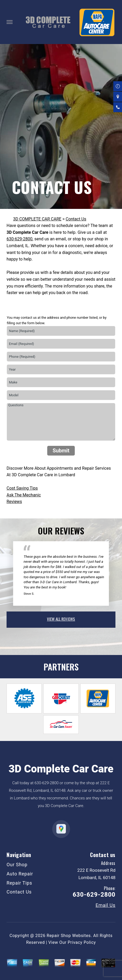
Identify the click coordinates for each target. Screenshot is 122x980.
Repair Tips (19, 883)
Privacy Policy (82, 942)
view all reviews (61, 619)
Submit (61, 451)
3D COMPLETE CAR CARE (37, 219)
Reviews (14, 502)
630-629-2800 (20, 239)
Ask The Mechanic (24, 495)
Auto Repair (20, 874)
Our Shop (17, 865)
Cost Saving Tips (22, 488)
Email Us (105, 905)
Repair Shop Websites (69, 936)
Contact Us (76, 219)
